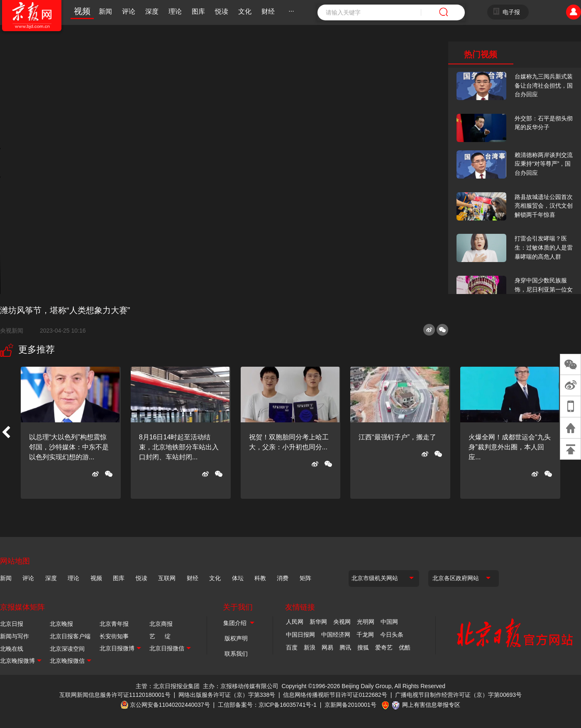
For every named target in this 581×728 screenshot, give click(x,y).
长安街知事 (114, 636)
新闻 (105, 11)
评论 (129, 11)
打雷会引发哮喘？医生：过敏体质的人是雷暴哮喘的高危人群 (544, 247)
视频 (82, 11)
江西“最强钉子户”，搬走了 (397, 437)
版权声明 (236, 638)
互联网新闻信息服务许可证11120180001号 (115, 695)
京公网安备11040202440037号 (170, 705)
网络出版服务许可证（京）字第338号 (227, 695)
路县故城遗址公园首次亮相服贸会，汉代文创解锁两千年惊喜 (544, 206)
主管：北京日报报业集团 (168, 686)
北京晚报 (61, 624)
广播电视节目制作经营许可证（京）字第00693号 (458, 695)
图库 (198, 11)
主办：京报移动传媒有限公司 (241, 686)
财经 (268, 11)
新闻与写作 (15, 636)
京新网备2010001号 (350, 705)
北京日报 (12, 624)
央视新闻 (15, 331)
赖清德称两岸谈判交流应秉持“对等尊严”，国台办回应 (544, 164)
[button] (6, 433)
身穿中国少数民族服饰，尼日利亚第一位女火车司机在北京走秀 (544, 289)
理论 (175, 11)
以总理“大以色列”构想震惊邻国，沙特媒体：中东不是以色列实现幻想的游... (69, 447)
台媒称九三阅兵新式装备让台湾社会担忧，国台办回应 (544, 85)
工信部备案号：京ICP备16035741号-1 (267, 705)
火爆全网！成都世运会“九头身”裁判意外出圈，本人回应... (509, 447)
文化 (245, 11)
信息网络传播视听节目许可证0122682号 (335, 695)
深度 (152, 11)
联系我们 (236, 654)
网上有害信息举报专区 (431, 705)
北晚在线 (12, 649)
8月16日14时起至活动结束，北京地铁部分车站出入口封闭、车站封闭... (179, 447)
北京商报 (161, 624)
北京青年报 (114, 624)
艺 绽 (160, 636)
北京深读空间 (67, 649)
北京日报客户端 (70, 636)
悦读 (222, 11)
